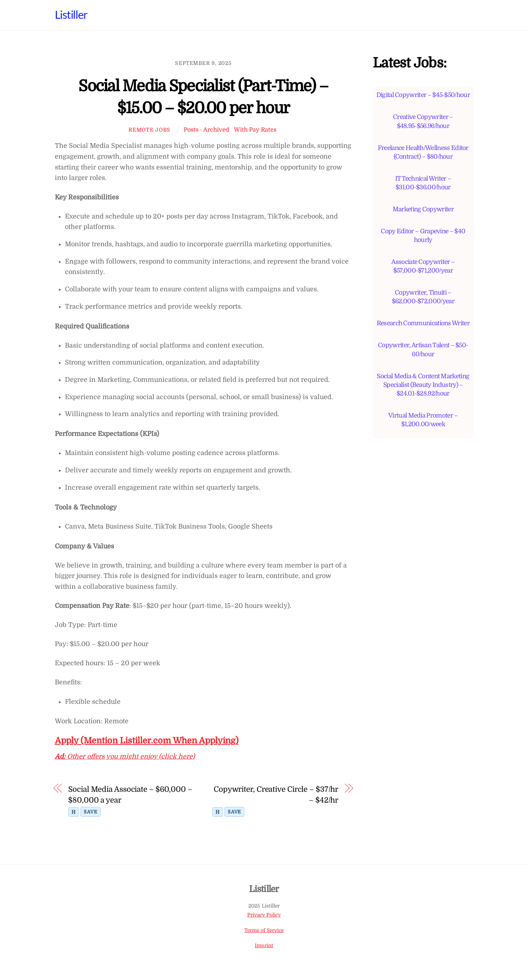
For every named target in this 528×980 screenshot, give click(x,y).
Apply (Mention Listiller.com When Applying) (147, 741)
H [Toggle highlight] (74, 812)
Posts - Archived (206, 130)
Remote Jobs (149, 130)
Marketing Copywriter (423, 209)
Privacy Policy (264, 915)
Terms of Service (264, 930)
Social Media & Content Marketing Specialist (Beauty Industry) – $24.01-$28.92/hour (423, 385)
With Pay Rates (255, 130)
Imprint (264, 946)
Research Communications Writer (423, 323)
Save (90, 812)
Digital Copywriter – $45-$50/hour (423, 95)
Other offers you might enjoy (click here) (125, 756)
